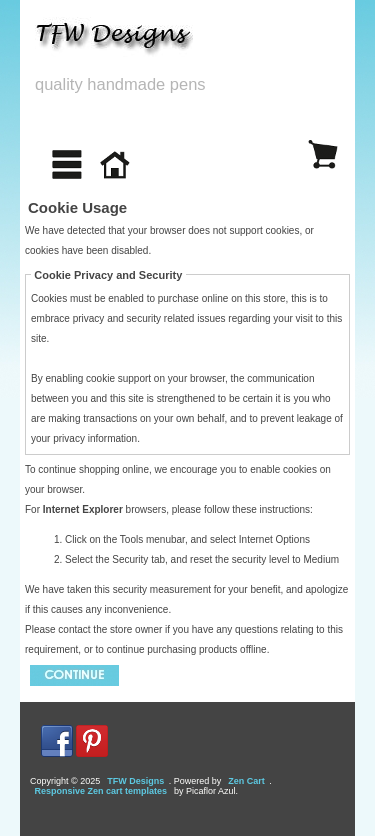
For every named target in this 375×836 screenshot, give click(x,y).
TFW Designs (135, 781)
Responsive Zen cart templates (101, 791)
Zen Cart (246, 781)
